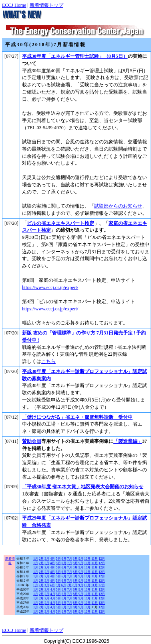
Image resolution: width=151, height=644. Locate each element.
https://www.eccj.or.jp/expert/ (50, 287)
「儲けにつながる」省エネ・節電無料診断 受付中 (77, 417)
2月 (41, 559)
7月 (70, 559)
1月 (36, 559)
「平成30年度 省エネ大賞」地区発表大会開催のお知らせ (83, 487)
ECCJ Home (14, 5)
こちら (48, 361)
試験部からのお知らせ (118, 206)
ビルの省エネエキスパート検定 (60, 223)
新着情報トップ (46, 5)
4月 (52, 559)
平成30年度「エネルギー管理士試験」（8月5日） (75, 56)
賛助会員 (32, 441)
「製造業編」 (128, 441)
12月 (102, 559)
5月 (58, 559)
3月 (47, 559)
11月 (95, 559)
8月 (75, 559)
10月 (87, 559)
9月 (81, 559)
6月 (64, 559)
